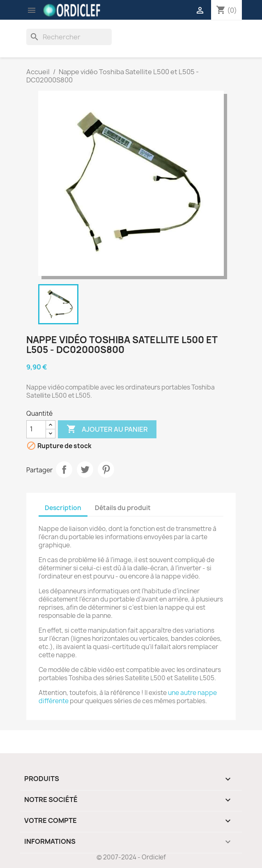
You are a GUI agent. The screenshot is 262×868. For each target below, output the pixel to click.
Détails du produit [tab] (123, 508)
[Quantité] (36, 429)
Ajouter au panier (107, 429)
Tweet (85, 469)
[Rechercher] (69, 37)
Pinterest (106, 469)
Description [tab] (63, 508)
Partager (64, 469)
